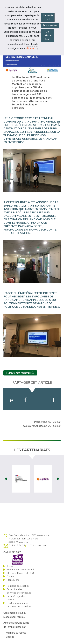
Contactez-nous (38, 546)
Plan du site (13, 580)
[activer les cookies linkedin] (25, 400)
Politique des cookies (18, 586)
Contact (11, 576)
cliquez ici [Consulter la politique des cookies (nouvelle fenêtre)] (32, 48)
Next (58, 479)
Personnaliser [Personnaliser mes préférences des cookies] (50, 25)
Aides (10, 566)
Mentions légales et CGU (20, 573)
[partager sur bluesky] (53, 400)
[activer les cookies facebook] (11, 400)
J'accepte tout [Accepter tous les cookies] (48, 17)
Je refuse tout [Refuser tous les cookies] (47, 35)
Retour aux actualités (20, 373)
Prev (6, 479)
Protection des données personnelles (19, 591)
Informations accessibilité (20, 570)
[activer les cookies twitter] (39, 400)
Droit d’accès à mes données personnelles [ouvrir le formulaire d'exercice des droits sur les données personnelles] (19, 605)
